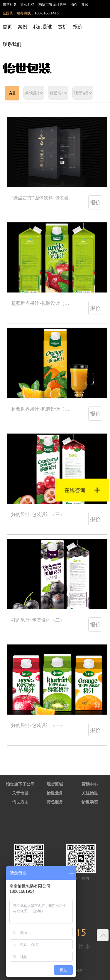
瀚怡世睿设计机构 (53, 4)
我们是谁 (43, 27)
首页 (7, 27)
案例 (23, 27)
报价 (78, 27)
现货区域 (55, 784)
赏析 (62, 27)
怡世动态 (90, 802)
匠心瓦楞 (28, 4)
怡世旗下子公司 (20, 784)
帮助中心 (90, 784)
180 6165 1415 (46, 13)
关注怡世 (90, 793)
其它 (85, 4)
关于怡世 (20, 793)
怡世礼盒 (10, 4)
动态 (74, 4)
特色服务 (55, 802)
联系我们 (12, 44)
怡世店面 (20, 802)
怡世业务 (55, 793)
